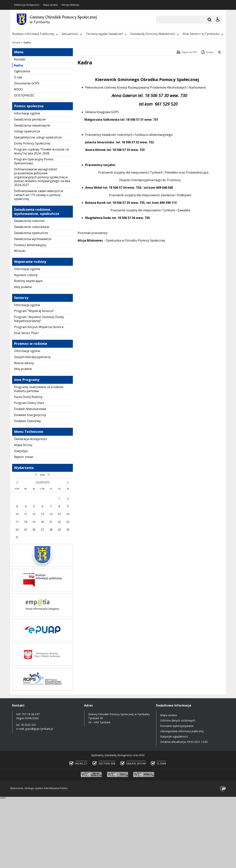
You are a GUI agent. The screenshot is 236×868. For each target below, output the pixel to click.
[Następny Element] (38, 101)
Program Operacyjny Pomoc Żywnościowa (34, 231)
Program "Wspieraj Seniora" (34, 381)
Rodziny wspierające (28, 351)
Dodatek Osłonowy (27, 491)
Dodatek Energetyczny (30, 485)
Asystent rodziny (26, 345)
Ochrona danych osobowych (178, 790)
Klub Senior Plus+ (27, 403)
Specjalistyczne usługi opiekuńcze (38, 207)
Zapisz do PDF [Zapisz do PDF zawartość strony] (187, 122)
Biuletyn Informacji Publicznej (35, 34)
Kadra (18, 135)
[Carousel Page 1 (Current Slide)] (47, 101)
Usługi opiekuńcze (27, 201)
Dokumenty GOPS (27, 153)
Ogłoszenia (22, 141)
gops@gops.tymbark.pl (39, 798)
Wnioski (20, 321)
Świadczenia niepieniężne (32, 195)
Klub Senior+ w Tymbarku (203, 34)
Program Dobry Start (29, 473)
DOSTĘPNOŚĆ (24, 165)
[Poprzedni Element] (28, 101)
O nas (18, 147)
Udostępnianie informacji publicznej (182, 801)
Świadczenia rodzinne (29, 291)
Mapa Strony (23, 515)
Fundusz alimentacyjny (30, 315)
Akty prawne (23, 357)
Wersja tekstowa (70, 5)
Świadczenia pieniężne (30, 189)
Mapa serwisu (51, 5)
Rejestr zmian (24, 527)
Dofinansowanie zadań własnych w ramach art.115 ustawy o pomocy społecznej (39, 265)
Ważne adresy (24, 433)
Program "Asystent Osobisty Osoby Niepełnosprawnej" (39, 389)
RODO (18, 159)
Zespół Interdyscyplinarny (32, 427)
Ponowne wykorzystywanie (177, 796)
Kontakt (20, 129)
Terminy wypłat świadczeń (106, 34)
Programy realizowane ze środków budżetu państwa (39, 459)
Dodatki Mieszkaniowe (30, 479)
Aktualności (72, 34)
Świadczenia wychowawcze (33, 309)
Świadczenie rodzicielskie (32, 297)
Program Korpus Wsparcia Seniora (39, 397)
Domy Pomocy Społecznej (32, 213)
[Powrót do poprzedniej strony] (220, 122)
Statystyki (21, 521)
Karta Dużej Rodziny (28, 467)
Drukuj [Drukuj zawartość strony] (207, 122)
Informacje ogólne (27, 183)
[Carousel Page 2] (51, 101)
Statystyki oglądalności (174, 806)
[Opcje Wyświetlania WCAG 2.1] (218, 20)
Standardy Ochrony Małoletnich (155, 34)
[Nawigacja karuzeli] (33, 101)
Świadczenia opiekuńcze (31, 303)
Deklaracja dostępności (27, 5)
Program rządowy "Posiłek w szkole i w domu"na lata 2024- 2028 (41, 221)
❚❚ (18, 101)
